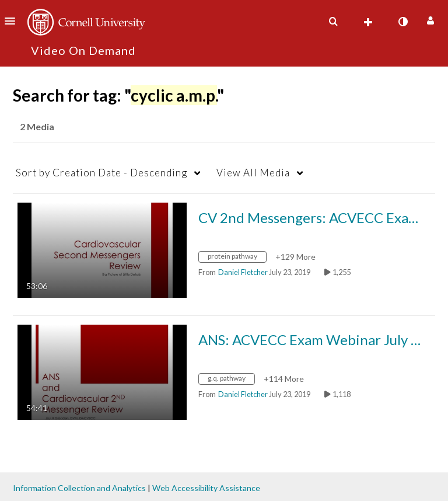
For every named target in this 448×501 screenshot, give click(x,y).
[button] (13, 21)
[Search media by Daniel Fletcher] (243, 272)
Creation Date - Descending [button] (101, 173)
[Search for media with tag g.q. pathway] (231, 380)
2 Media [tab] (37, 126)
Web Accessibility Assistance (206, 488)
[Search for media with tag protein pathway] (237, 258)
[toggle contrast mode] (402, 22)
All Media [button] (253, 173)
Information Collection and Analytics (79, 488)
